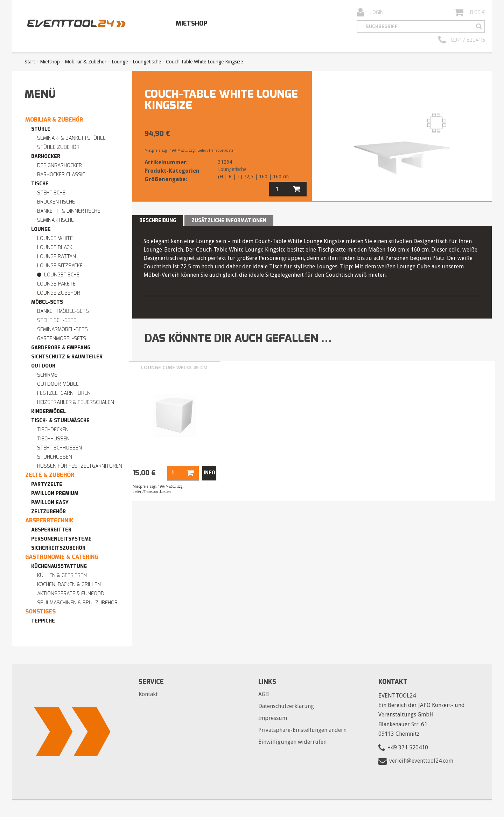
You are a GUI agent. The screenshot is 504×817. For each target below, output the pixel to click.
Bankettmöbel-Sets (63, 311)
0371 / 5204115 (462, 40)
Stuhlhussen (55, 457)
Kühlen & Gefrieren (62, 575)
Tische (40, 184)
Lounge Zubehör (59, 293)
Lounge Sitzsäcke (60, 266)
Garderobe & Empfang (61, 348)
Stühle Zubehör (58, 147)
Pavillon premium (55, 493)
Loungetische (147, 62)
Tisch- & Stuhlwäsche (60, 421)
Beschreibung (158, 221)
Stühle (41, 129)
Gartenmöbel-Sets (62, 339)
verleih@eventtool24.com (421, 761)
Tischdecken (53, 430)
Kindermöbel (48, 411)
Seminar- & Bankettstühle (71, 138)
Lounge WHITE (55, 238)
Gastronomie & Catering (62, 557)
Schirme (47, 375)
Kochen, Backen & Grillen (69, 585)
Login (370, 13)
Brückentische (56, 202)
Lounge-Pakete (56, 284)
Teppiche (43, 621)
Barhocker (46, 156)
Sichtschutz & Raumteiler (67, 357)
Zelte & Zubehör (50, 475)
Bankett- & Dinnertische (69, 211)
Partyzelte (47, 484)
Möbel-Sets (47, 302)
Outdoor (43, 366)
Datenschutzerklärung (286, 706)
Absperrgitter (51, 530)
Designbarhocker (59, 166)
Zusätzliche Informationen (229, 221)
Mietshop (191, 23)
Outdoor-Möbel (58, 384)
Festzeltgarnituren (64, 393)
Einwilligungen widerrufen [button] (292, 742)
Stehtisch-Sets (57, 320)
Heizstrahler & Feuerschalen (76, 402)
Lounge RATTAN (57, 257)
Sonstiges (40, 612)
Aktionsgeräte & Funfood (71, 594)
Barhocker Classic (61, 175)
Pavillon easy (50, 503)
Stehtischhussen (59, 448)
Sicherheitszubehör (58, 548)
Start (30, 62)
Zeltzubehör (48, 512)
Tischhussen (53, 439)
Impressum (273, 718)
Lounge (120, 62)
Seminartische (55, 220)
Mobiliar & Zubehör (86, 62)
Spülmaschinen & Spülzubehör (77, 603)
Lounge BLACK (55, 248)
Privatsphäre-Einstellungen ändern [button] (302, 730)
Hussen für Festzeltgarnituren (80, 466)
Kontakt (148, 694)
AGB (264, 694)
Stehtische (51, 193)
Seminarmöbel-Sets (62, 329)
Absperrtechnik (49, 520)
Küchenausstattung (59, 566)
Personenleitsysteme (61, 539)
